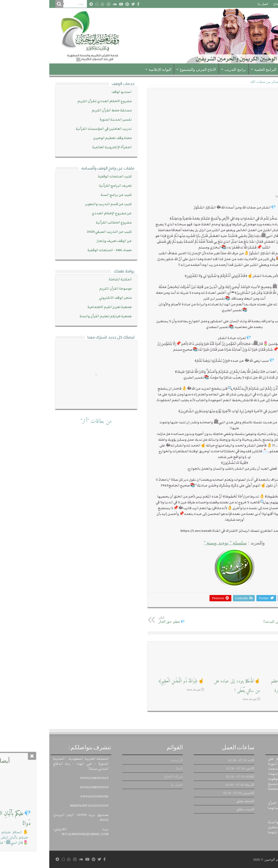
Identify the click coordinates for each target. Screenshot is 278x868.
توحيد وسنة (248, 82)
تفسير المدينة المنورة (66, 120)
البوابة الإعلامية (111, 70)
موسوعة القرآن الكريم (66, 289)
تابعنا (250, 4)
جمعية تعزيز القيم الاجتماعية (60, 307)
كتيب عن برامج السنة (67, 195)
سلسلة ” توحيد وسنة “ (176, 543)
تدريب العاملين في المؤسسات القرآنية (55, 129)
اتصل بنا (214, 4)
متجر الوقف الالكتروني (66, 298)
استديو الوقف (72, 92)
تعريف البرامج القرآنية (66, 186)
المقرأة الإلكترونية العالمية (63, 147)
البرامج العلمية (216, 70)
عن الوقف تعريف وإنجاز (65, 241)
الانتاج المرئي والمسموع (149, 70)
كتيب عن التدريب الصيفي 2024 (60, 232)
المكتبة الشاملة (71, 279)
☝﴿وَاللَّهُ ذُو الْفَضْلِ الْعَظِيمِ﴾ (132, 681)
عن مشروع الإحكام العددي (62, 213)
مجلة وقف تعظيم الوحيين (63, 138)
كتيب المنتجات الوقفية (66, 177)
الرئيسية (264, 4)
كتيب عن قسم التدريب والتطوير (59, 204)
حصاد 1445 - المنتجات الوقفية (60, 250)
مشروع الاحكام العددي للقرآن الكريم (55, 101)
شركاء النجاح (233, 4)
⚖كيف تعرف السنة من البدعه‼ (235, 620)
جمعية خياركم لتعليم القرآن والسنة (56, 316)
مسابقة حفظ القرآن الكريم (62, 110)
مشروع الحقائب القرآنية (65, 223)
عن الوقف (245, 70)
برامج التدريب (186, 70)
